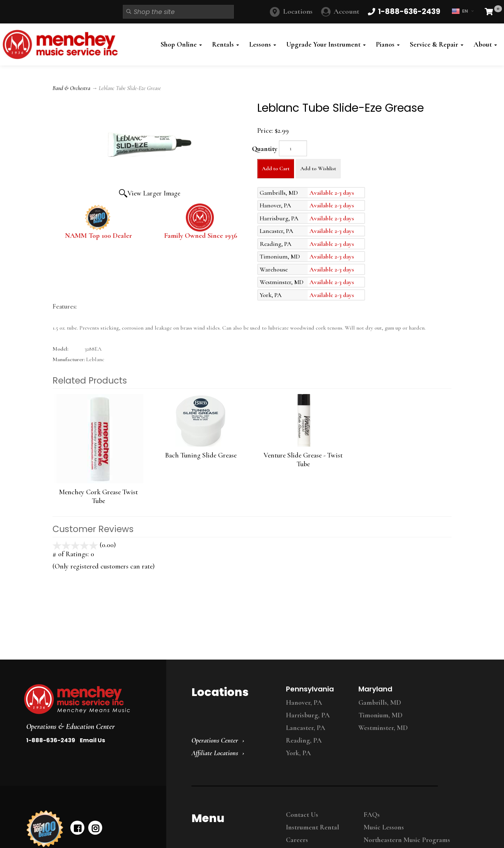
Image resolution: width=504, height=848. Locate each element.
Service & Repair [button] (437, 44)
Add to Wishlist (318, 168)
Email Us (92, 740)
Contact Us (302, 815)
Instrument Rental (313, 827)
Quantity (265, 149)
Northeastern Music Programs (407, 840)
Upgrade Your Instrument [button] (326, 44)
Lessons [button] (263, 44)
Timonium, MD (380, 715)
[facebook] (77, 828)
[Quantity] (293, 148)
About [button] (485, 44)
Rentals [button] (226, 44)
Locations (298, 11)
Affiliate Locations (215, 753)
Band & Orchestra (71, 88)
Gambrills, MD (380, 703)
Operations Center (215, 740)
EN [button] (463, 11)
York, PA (298, 753)
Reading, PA (304, 740)
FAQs (372, 815)
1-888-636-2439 (51, 740)
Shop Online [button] (181, 44)
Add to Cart (276, 168)
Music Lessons (384, 827)
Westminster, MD (383, 728)
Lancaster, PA (306, 728)
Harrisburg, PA (308, 715)
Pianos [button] (388, 44)
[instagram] (95, 828)
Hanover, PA (304, 703)
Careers (297, 840)
